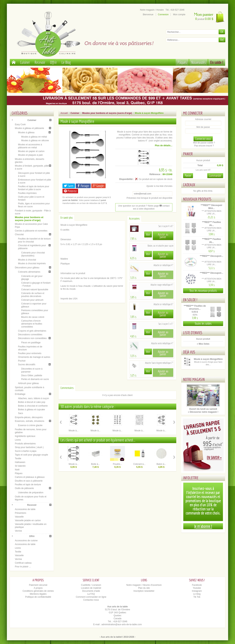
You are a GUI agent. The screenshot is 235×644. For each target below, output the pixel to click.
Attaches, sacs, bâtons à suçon (33, 398)
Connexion (163, 15)
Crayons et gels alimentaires (32, 331)
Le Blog (66, 62)
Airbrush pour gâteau (28, 383)
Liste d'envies (193, 333)
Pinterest (70, 191)
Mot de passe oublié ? (204, 143)
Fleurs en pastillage (31, 343)
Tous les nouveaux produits (203, 291)
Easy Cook (20, 124)
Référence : (156, 174)
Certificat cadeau (23, 563)
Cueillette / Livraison (91, 585)
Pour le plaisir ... (23, 567)
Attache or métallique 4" (163, 265)
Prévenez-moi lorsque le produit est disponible (149, 198)
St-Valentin (20, 466)
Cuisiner (25, 62)
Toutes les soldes (203, 323)
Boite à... (95, 464)
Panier (188, 154)
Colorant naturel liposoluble (35, 290)
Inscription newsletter (144, 591)
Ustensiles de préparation (31, 493)
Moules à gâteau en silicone (35, 140)
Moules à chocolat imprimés (32, 263)
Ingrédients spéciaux (25, 436)
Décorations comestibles (30, 335)
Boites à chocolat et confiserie (33, 406)
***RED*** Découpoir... (211, 256)
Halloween (20, 462)
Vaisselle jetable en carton (28, 520)
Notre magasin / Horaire (152, 10)
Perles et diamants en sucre (35, 379)
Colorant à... (139, 464)
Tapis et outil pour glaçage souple (31, 455)
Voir (148, 234)
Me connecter (193, 113)
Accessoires (134, 218)
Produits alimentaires (25, 444)
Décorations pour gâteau (27, 268)
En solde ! (217, 62)
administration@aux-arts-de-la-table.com (122, 624)
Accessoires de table (25, 509)
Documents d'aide (91, 591)
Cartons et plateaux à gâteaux (30, 477)
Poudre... (117, 464)
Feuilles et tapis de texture (28, 485)
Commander (215, 176)
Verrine (18, 531)
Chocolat (19, 234)
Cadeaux (189, 185)
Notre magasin (194, 379)
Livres (18, 440)
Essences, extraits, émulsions (30, 421)
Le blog (197, 594)
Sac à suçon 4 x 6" (166, 226)
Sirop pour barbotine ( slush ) (29, 447)
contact (165, 206)
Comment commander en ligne (91, 597)
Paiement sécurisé (38, 585)
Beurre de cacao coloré (33, 317)
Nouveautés (198, 62)
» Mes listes (203, 344)
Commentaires (67, 388)
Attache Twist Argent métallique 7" (159, 363)
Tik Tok (197, 597)
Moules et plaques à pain (30, 155)
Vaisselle (19, 517)
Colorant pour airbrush (32, 300)
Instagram (197, 591)
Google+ (98, 186)
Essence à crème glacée (30, 425)
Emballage (20, 394)
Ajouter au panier (163, 236)
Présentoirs (21, 513)
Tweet (69, 186)
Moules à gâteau (26, 132)
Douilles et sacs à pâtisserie (29, 481)
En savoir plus (67, 218)
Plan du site (144, 588)
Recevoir (40, 62)
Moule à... (74, 431)
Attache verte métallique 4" (162, 343)
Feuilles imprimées (27, 193)
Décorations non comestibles (32, 338)
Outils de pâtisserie (24, 488)
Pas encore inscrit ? (204, 146)
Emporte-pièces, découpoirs (29, 417)
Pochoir (22, 361)
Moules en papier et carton (31, 151)
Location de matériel (91, 588)
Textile (18, 458)
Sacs (21, 413)
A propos (38, 588)
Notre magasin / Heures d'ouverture (144, 585)
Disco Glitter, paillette (32, 375)
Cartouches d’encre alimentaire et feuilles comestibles (32, 324)
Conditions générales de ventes (38, 591)
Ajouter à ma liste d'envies (159, 186)
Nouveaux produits (197, 199)
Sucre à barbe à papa (26, 451)
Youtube (197, 588)
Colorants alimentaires (29, 272)
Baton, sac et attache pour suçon (160, 246)
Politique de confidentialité (38, 597)
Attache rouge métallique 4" (162, 285)
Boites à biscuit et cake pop (32, 402)
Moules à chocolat (27, 260)
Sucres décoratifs (27, 365)
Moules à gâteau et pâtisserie (29, 128)
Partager (83, 186)
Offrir (53, 62)
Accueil (64, 113)
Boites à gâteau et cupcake (32, 410)
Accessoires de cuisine (26, 541)
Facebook (197, 585)
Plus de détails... (164, 146)
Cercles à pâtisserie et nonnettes (31, 231)
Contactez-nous (91, 600)
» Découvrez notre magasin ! (203, 412)
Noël (17, 470)
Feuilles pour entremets (30, 353)
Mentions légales (38, 594)
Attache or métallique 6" (163, 304)
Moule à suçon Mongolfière (208, 359)
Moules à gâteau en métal (34, 137)
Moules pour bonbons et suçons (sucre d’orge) (29, 219)
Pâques (182, 62)
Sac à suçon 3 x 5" (166, 324)
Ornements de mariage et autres (34, 357)
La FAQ (91, 594)
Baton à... (161, 464)
